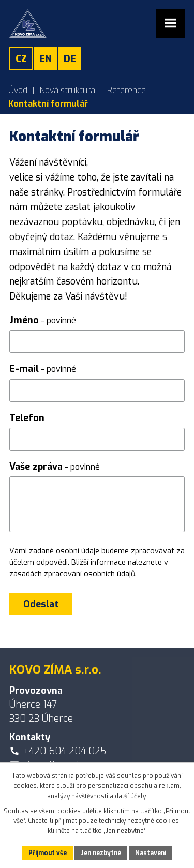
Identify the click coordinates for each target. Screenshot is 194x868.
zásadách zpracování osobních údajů (72, 574)
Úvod (18, 90)
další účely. (131, 796)
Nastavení (151, 853)
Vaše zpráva (55, 467)
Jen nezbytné (101, 853)
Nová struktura (67, 90)
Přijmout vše (48, 853)
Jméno (43, 320)
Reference (126, 90)
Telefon (27, 418)
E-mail (43, 369)
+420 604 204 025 (65, 751)
